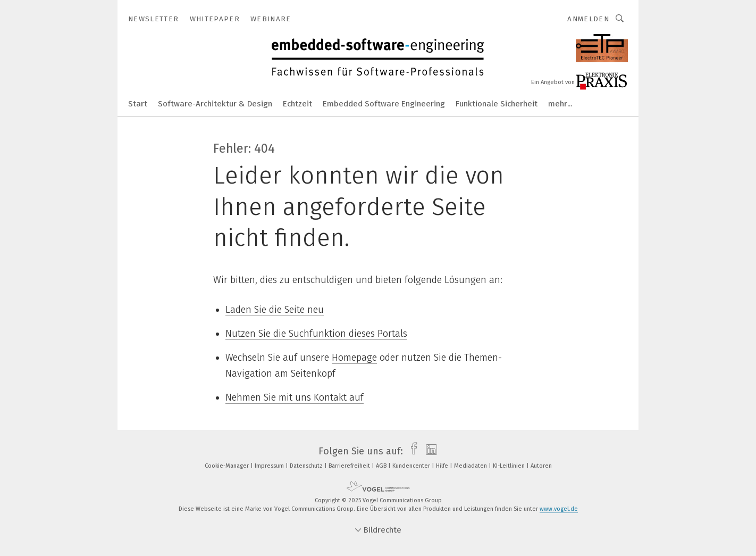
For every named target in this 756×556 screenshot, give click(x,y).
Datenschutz (307, 466)
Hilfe (443, 466)
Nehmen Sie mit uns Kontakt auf (295, 397)
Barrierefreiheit (350, 466)
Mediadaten (471, 466)
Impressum (270, 466)
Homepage (354, 358)
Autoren (541, 466)
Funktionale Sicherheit (497, 104)
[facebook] (411, 451)
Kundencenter (412, 466)
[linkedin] (429, 451)
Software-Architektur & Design (215, 104)
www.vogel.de (559, 509)
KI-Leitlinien (510, 466)
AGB (382, 466)
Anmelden (588, 19)
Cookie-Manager (228, 466)
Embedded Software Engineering (384, 104)
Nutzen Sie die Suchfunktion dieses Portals (316, 334)
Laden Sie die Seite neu (275, 310)
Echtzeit (297, 104)
